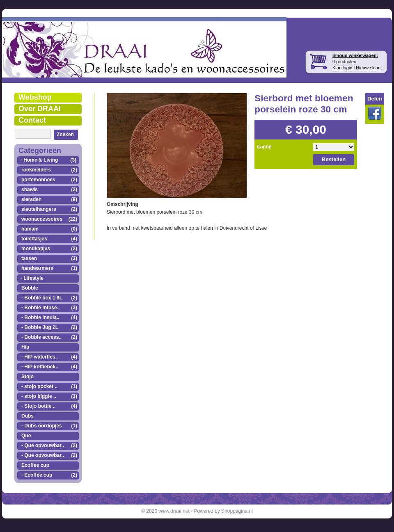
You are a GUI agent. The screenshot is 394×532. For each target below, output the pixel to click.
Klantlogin (342, 68)
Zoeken (65, 135)
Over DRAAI (40, 109)
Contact (32, 120)
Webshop (35, 97)
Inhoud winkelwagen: (355, 55)
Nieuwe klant (369, 68)
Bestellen (334, 159)
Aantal (264, 147)
